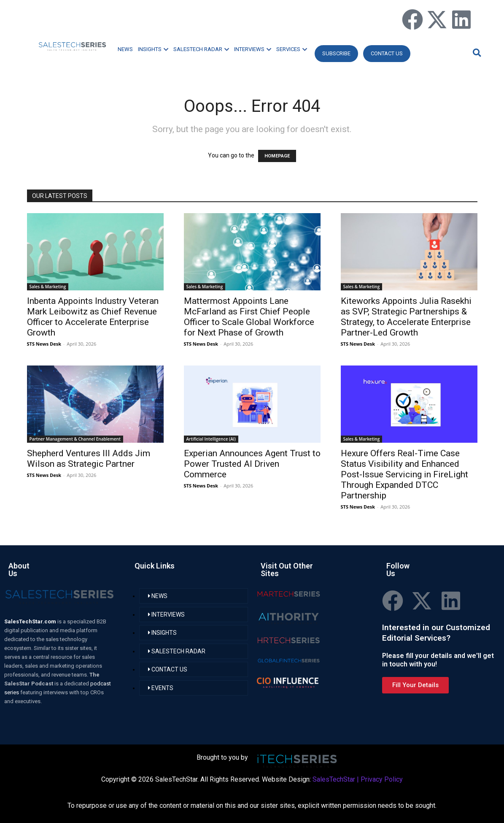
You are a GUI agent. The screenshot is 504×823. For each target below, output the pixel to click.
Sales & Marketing (48, 287)
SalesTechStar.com (31, 621)
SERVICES (292, 49)
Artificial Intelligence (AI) (211, 439)
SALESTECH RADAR (201, 49)
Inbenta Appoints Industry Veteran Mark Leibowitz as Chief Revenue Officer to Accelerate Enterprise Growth (93, 317)
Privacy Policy (382, 779)
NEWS (125, 49)
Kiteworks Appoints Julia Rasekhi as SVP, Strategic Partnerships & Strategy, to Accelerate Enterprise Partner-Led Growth (406, 317)
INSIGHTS (153, 49)
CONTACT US (387, 53)
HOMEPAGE (277, 156)
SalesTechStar (334, 779)
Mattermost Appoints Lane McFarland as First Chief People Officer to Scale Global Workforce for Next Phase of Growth (249, 317)
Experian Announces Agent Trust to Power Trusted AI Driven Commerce (252, 464)
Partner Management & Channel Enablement (75, 439)
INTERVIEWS (253, 49)
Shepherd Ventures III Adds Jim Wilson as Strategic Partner (89, 459)
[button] (476, 53)
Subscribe (336, 53)
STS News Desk (44, 344)
